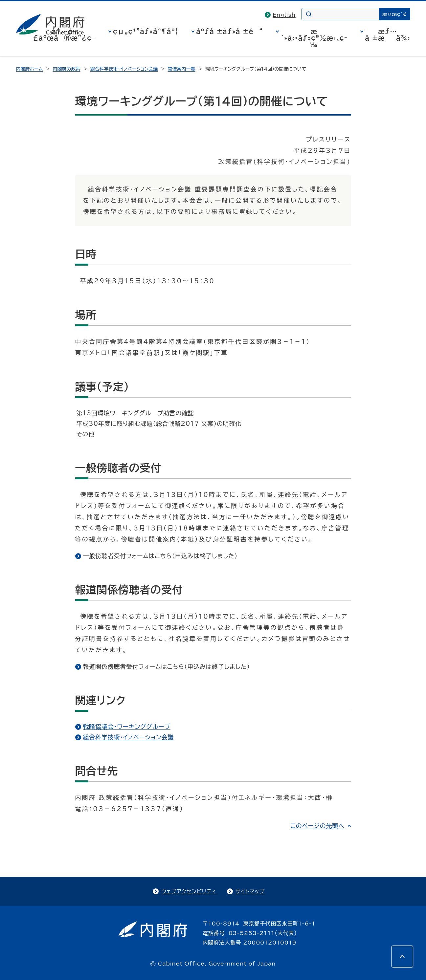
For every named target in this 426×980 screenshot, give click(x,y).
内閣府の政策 (66, 69)
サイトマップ (250, 891)
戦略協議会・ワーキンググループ (127, 727)
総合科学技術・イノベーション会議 (124, 69)
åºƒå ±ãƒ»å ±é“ (229, 31)
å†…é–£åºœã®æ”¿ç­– (64, 34)
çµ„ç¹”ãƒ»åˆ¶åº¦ (146, 31)
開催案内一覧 (182, 69)
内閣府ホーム (29, 69)
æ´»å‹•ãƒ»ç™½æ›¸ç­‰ (314, 38)
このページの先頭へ (317, 826)
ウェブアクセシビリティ (189, 891)
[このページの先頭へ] (402, 956)
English (284, 15)
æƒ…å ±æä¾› (387, 34)
